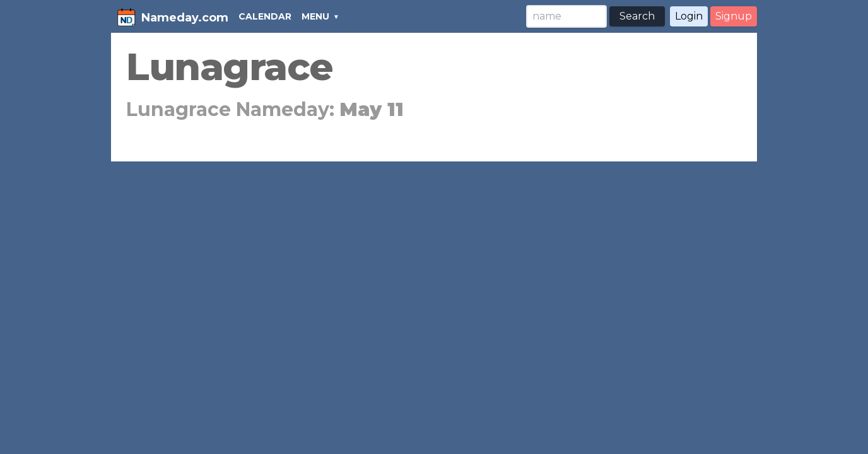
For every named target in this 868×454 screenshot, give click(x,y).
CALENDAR (265, 16)
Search (637, 16)
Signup (734, 16)
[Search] (566, 16)
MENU (315, 16)
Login (689, 16)
